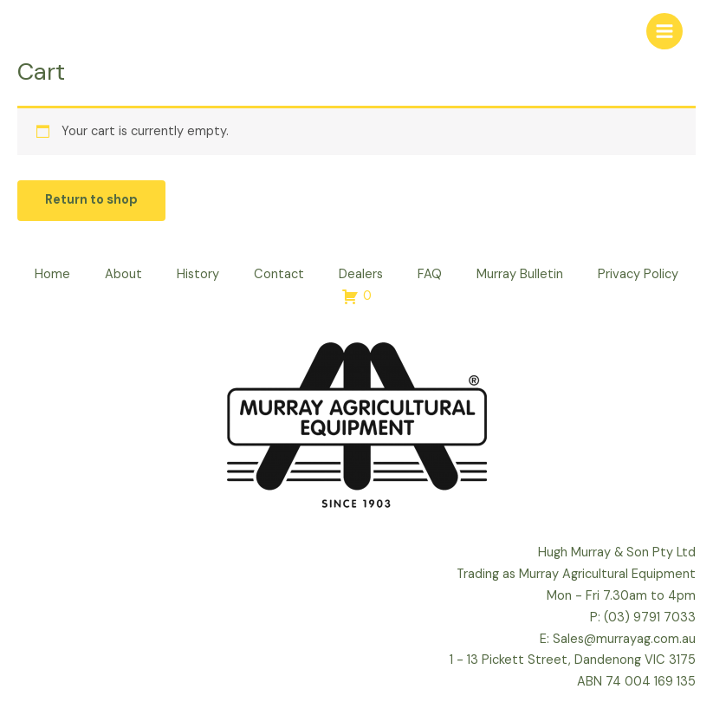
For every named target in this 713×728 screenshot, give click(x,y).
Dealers (361, 274)
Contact (279, 274)
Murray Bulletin (520, 274)
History (198, 274)
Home (52, 274)
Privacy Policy (638, 274)
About (123, 274)
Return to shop (91, 200)
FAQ (430, 274)
